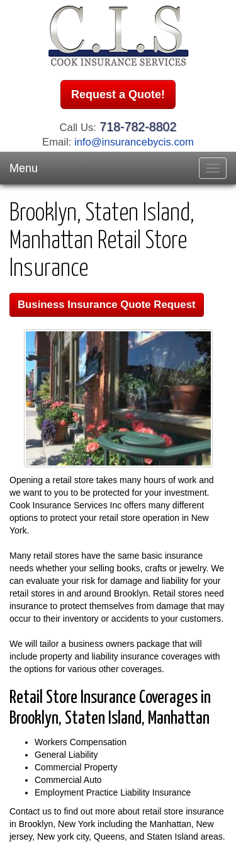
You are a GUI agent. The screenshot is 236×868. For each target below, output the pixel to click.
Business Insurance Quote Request (107, 305)
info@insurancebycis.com (134, 142)
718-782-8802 (138, 127)
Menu (24, 168)
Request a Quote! (118, 94)
